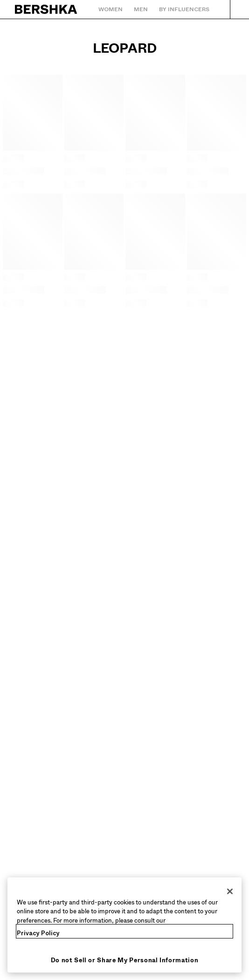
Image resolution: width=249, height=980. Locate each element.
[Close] (230, 891)
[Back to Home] (46, 9)
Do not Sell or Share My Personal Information (125, 960)
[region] (124, 925)
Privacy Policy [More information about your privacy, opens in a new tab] (38, 933)
